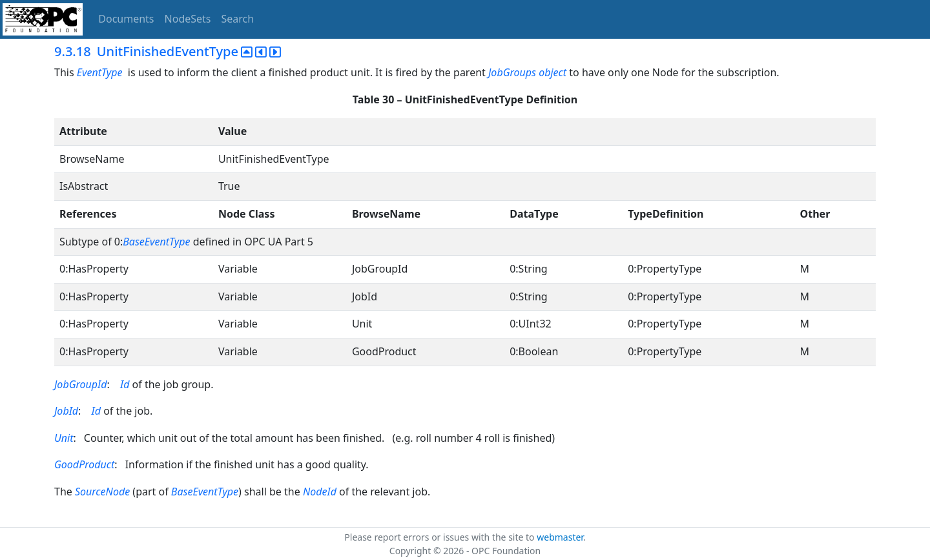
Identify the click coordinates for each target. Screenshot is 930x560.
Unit (64, 438)
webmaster (560, 537)
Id (125, 384)
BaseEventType (156, 242)
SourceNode (102, 492)
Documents (126, 19)
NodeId (320, 492)
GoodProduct (84, 464)
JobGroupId (81, 384)
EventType (100, 72)
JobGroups (512, 72)
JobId (66, 411)
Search (238, 19)
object (553, 72)
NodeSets (188, 19)
